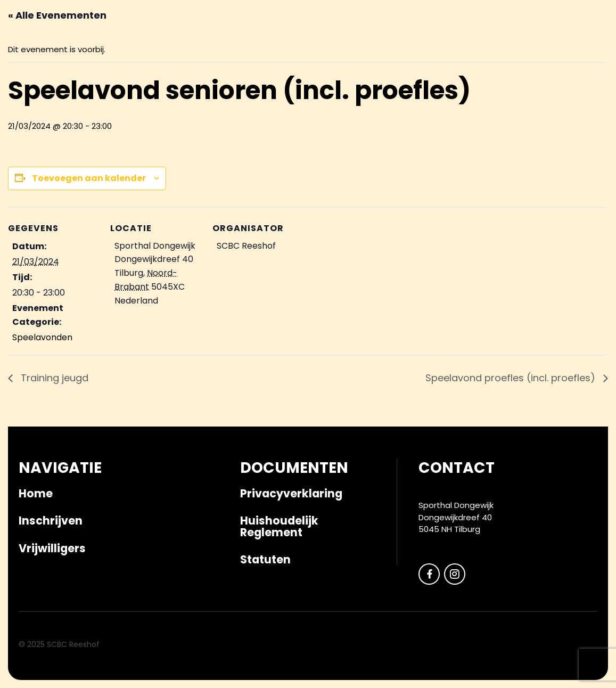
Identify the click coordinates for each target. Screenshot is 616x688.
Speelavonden (42, 337)
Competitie (207, 88)
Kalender (83, 88)
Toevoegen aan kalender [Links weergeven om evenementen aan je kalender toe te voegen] (89, 178)
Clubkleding (345, 88)
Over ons (509, 88)
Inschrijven (143, 88)
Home (36, 493)
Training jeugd (53, 378)
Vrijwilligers (274, 88)
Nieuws (35, 88)
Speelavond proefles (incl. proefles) (512, 378)
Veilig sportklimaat (431, 88)
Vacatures (565, 88)
